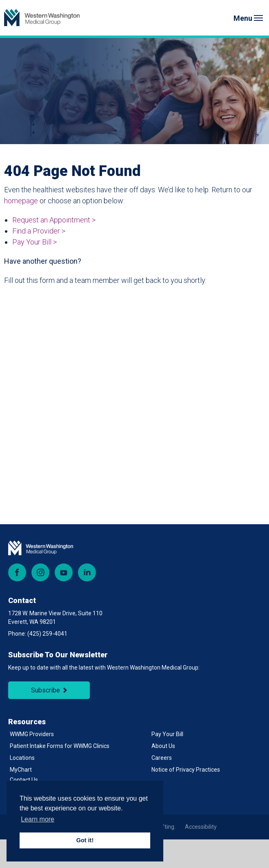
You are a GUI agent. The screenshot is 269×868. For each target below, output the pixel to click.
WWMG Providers (32, 734)
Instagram (40, 572)
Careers (162, 758)
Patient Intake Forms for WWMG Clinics (60, 746)
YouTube (64, 572)
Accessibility (201, 827)
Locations (22, 758)
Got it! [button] (85, 840)
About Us (163, 746)
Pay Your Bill (167, 734)
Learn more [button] (38, 819)
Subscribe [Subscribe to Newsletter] (46, 690)
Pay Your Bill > (34, 242)
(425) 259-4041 (47, 634)
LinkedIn (87, 572)
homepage (21, 201)
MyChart (21, 770)
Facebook (17, 572)
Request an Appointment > (54, 220)
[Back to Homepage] (42, 18)
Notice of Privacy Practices (186, 770)
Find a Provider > (39, 231)
